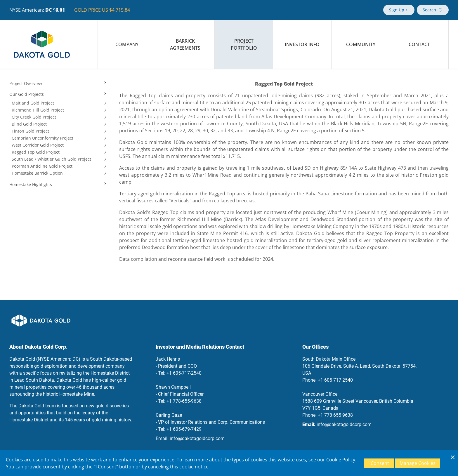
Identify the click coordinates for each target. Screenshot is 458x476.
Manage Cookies (418, 463)
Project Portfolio (244, 44)
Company (127, 44)
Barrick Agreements (185, 44)
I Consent (379, 463)
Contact (419, 44)
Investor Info (302, 44)
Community (361, 44)
